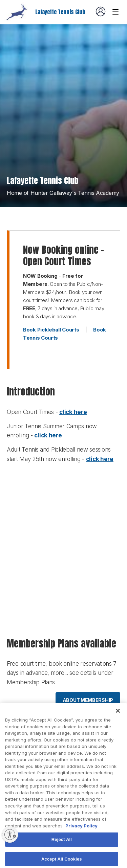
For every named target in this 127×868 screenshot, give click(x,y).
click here (73, 412)
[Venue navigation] (115, 12)
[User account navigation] (101, 12)
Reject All (62, 847)
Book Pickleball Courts (51, 330)
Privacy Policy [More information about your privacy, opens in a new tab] (81, 833)
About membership (88, 700)
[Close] (118, 718)
